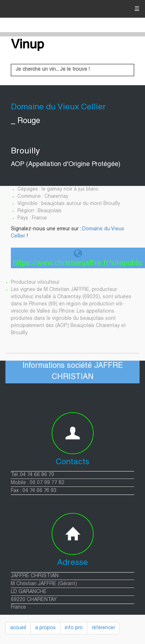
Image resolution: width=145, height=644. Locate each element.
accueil (18, 628)
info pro (74, 628)
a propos (45, 628)
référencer (103, 628)
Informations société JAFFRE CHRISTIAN (73, 372)
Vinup (27, 45)
